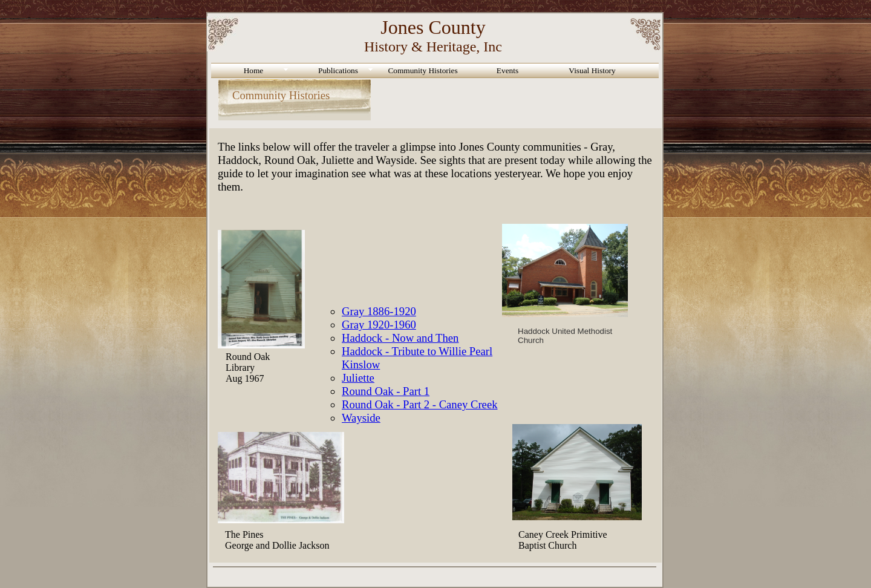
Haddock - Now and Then (400, 338)
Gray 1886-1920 (379, 311)
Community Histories (422, 70)
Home (254, 70)
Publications (338, 70)
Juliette (358, 378)
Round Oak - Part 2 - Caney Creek (420, 404)
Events (507, 70)
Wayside (361, 418)
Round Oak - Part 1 (386, 391)
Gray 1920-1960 (379, 325)
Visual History (592, 70)
